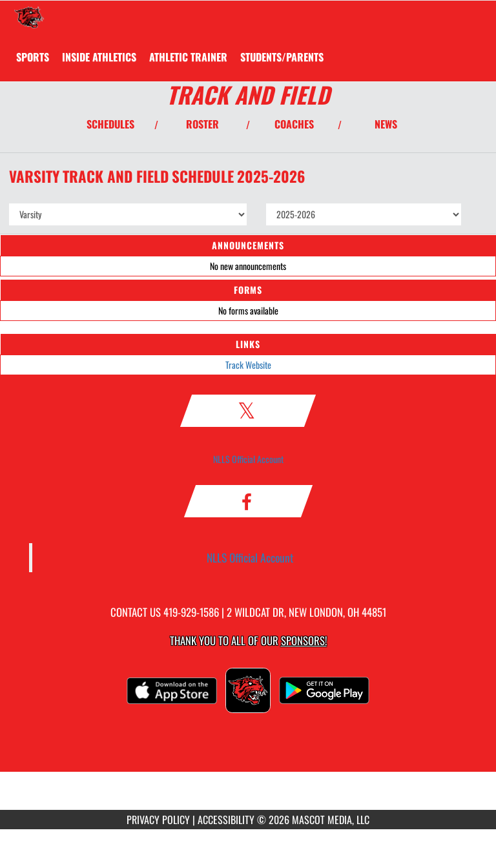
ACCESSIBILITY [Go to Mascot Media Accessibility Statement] (226, 820)
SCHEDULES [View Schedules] (110, 124)
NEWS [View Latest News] (386, 124)
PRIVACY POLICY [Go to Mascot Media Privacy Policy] (158, 820)
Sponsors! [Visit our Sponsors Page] (304, 640)
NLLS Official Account (248, 459)
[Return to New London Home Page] (29, 17)
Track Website (248, 365)
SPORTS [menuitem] (33, 57)
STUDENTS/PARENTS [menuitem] (282, 57)
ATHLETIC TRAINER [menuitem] (188, 57)
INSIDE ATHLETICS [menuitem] (99, 57)
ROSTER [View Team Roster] (202, 124)
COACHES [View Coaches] (294, 124)
